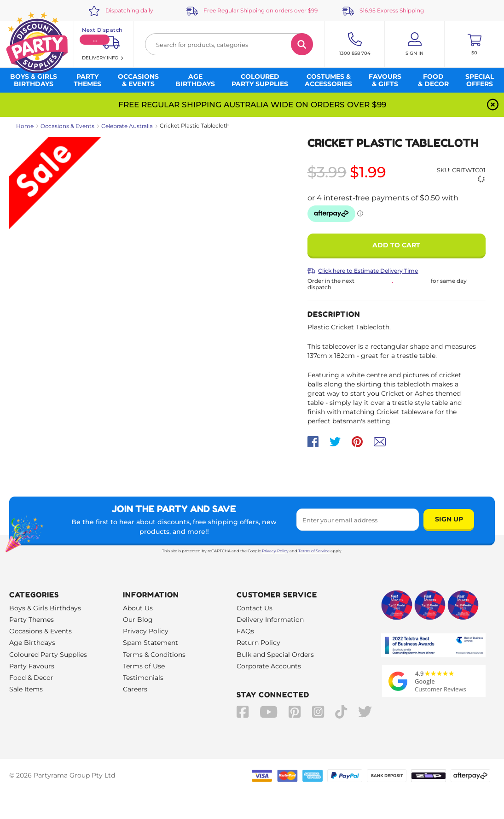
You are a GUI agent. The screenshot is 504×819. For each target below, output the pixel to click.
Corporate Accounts (269, 666)
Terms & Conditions (154, 655)
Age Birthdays (32, 643)
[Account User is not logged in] (414, 44)
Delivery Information (270, 620)
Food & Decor (31, 678)
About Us (138, 608)
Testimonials (143, 678)
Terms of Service (314, 551)
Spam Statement (151, 643)
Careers (135, 689)
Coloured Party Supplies (48, 655)
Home (25, 126)
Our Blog (138, 620)
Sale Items (26, 689)
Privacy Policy (275, 551)
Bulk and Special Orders (275, 655)
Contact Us (255, 608)
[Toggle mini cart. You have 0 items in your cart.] (474, 44)
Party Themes (32, 620)
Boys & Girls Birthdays (45, 608)
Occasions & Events (67, 126)
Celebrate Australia (127, 126)
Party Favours (32, 666)
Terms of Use (144, 666)
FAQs (245, 631)
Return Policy (258, 643)
